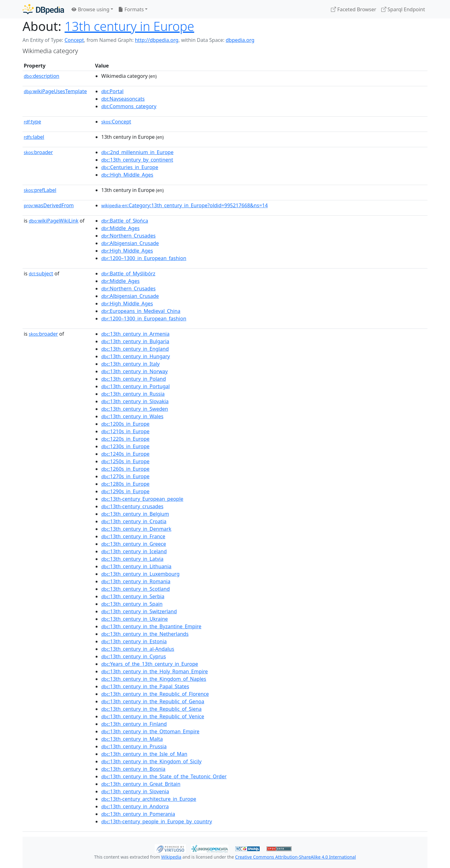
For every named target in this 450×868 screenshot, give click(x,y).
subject (41, 273)
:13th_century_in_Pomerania (138, 814)
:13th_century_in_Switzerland (139, 611)
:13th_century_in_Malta (132, 739)
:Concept (116, 122)
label (34, 137)
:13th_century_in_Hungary (136, 356)
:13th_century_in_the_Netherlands (145, 634)
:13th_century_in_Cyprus (134, 656)
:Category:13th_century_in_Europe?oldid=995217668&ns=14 (185, 205)
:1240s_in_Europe (125, 454)
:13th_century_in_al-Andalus (138, 649)
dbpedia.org (240, 40)
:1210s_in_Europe (125, 431)
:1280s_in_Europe (125, 484)
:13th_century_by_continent (137, 160)
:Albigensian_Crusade (130, 243)
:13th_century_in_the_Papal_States (145, 686)
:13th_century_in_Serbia (133, 596)
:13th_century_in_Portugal (135, 386)
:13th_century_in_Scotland (135, 589)
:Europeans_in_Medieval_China (141, 311)
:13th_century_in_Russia (133, 394)
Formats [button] (131, 9)
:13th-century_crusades (132, 506)
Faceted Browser (354, 9)
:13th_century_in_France (133, 536)
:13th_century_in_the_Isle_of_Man (144, 754)
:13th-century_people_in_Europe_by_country (157, 821)
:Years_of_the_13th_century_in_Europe (150, 664)
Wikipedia (171, 857)
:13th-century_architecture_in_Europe (149, 799)
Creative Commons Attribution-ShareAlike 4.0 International (295, 857)
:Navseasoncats (123, 99)
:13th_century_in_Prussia (134, 746)
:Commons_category (129, 106)
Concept (74, 40)
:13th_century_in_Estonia (134, 641)
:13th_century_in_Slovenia (135, 791)
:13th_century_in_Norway (135, 371)
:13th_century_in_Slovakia (135, 401)
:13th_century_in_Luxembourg (140, 574)
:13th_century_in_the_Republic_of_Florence (155, 694)
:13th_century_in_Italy (130, 364)
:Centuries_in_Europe (130, 167)
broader (38, 152)
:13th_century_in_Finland (134, 724)
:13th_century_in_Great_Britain (141, 784)
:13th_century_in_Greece (134, 544)
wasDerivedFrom (49, 205)
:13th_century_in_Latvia (132, 559)
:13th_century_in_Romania (136, 581)
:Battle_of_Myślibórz (128, 273)
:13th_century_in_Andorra (135, 806)
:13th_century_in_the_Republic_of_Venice (153, 716)
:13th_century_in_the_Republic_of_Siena (151, 709)
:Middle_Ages (120, 228)
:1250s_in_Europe (125, 461)
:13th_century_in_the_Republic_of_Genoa (153, 701)
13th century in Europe (130, 26)
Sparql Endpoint (403, 9)
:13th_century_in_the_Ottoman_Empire (150, 731)
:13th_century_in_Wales (132, 416)
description (42, 76)
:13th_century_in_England (135, 349)
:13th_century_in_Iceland (134, 551)
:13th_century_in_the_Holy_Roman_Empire (155, 671)
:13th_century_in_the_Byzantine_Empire (151, 626)
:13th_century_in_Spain (132, 604)
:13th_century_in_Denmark (136, 529)
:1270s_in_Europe (125, 476)
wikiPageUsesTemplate (55, 91)
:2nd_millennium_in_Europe (137, 152)
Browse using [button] (90, 9)
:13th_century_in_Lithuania (136, 566)
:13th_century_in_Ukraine (135, 619)
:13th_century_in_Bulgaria (135, 341)
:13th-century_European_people (142, 499)
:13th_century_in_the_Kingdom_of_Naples (154, 679)
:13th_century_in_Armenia (135, 334)
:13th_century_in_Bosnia (133, 769)
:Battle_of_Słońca (125, 221)
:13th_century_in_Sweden (135, 409)
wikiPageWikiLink (54, 221)
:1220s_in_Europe (125, 439)
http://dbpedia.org (157, 40)
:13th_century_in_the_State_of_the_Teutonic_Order (164, 776)
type (32, 122)
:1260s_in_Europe (125, 469)
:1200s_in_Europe (125, 424)
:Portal (112, 91)
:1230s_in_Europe (125, 446)
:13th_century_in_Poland (134, 379)
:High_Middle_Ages (127, 175)
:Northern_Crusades (128, 236)
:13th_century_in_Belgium (135, 514)
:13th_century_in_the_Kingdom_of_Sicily (151, 761)
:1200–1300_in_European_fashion (144, 258)
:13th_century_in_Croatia (134, 521)
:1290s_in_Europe (125, 491)
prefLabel (40, 190)
